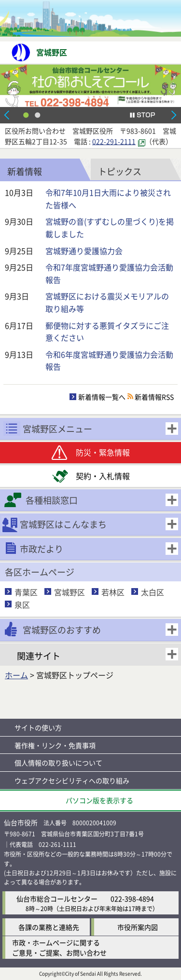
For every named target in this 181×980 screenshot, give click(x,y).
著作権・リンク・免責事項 (55, 745)
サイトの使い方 (38, 727)
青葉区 (26, 592)
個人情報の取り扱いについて (58, 763)
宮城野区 (70, 592)
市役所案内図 (138, 927)
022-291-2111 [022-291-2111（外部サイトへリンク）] (114, 141)
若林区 (113, 592)
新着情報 (25, 171)
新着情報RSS (154, 397)
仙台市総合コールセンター (57, 899)
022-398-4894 (132, 899)
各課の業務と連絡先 (49, 927)
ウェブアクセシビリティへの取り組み (72, 780)
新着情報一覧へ (102, 397)
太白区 (153, 592)
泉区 (22, 604)
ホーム (16, 675)
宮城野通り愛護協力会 (84, 251)
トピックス (120, 171)
